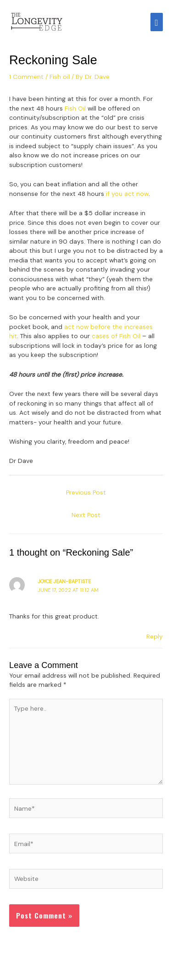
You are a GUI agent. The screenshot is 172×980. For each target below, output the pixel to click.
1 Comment (26, 77)
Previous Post (86, 492)
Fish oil (60, 77)
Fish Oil (75, 108)
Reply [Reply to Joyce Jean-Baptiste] (155, 636)
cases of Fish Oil (116, 336)
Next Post (86, 515)
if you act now (127, 194)
